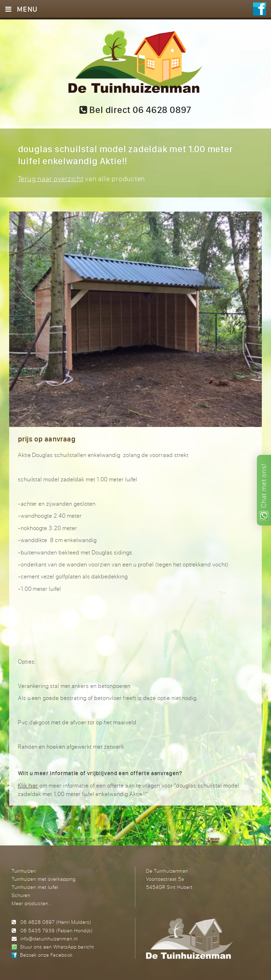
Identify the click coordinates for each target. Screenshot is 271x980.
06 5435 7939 (38, 930)
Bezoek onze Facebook (46, 955)
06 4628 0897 (38, 922)
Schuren (21, 895)
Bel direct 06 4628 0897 (135, 110)
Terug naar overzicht (51, 179)
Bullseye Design (185, 840)
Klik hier (28, 785)
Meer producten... (32, 903)
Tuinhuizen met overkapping (43, 879)
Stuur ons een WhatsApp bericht (57, 947)
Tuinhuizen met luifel (35, 887)
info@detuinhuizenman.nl (49, 939)
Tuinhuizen (24, 871)
